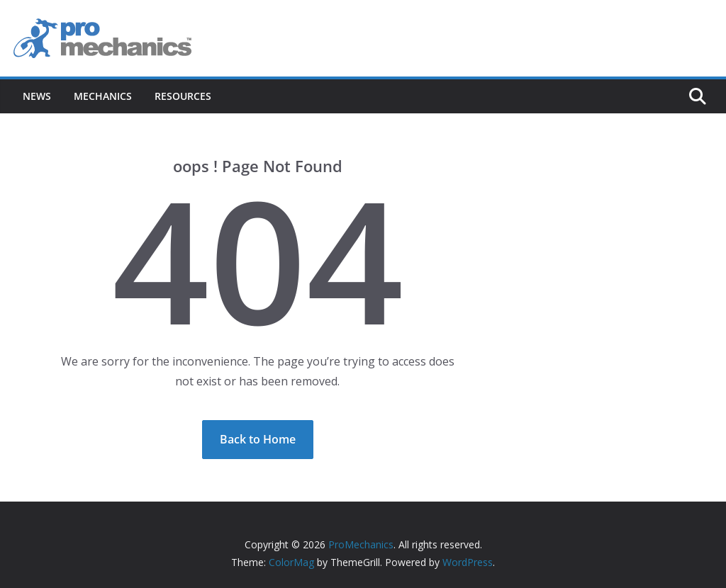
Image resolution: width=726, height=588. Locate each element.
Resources (183, 96)
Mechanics (103, 96)
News (37, 96)
